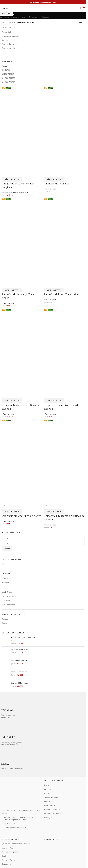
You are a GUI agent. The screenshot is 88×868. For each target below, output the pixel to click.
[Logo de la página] (43, 8)
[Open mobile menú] (5, 8)
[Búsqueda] (80, 8)
